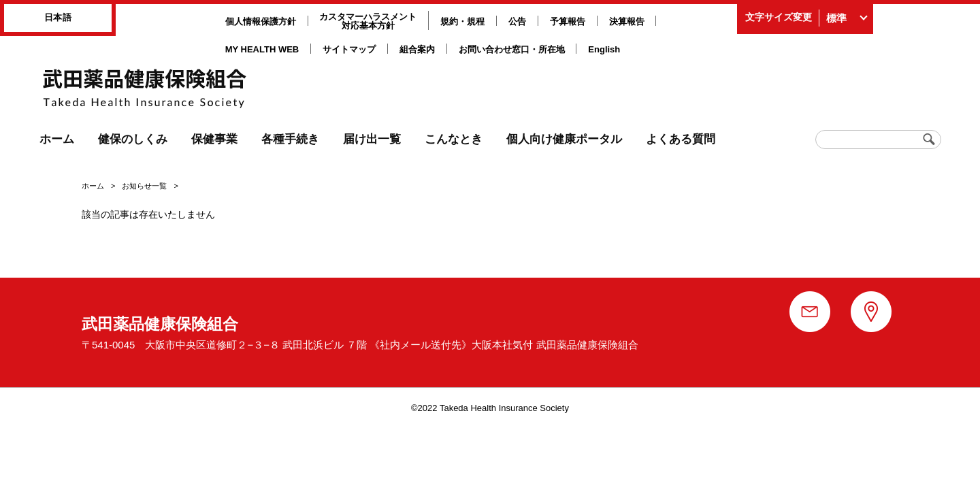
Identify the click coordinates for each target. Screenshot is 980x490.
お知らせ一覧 (144, 186)
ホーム (93, 186)
